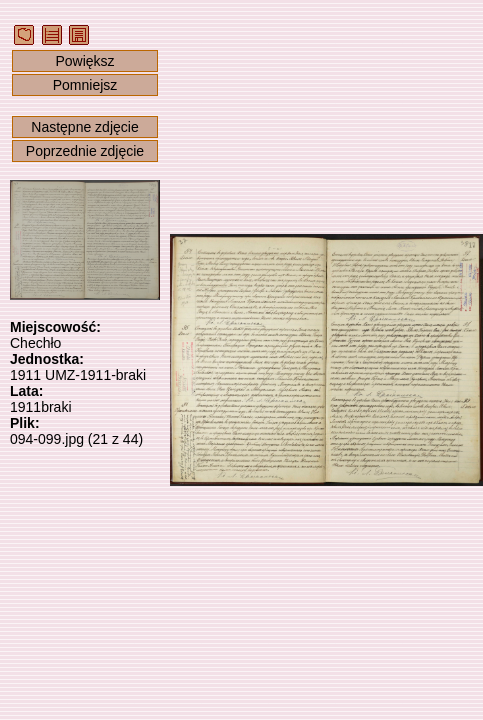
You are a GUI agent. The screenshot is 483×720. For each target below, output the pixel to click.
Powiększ (84, 61)
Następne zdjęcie (84, 127)
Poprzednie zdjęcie (85, 151)
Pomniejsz (85, 85)
